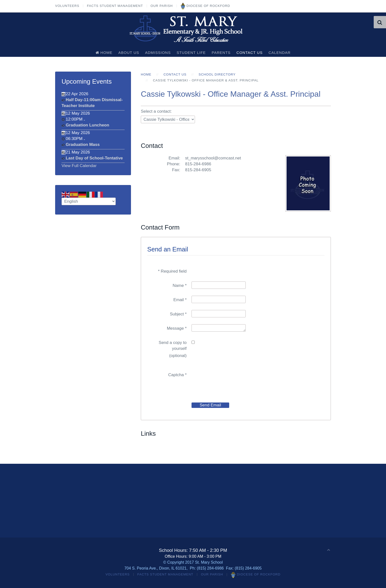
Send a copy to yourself (173, 346)
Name (180, 286)
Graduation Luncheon (88, 125)
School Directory (217, 74)
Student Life (191, 53)
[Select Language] (89, 201)
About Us (129, 53)
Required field (172, 271)
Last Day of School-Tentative (94, 158)
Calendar (280, 53)
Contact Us (250, 53)
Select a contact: (156, 111)
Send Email (210, 405)
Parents (221, 53)
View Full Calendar (79, 166)
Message (177, 328)
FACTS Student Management (115, 6)
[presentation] (229, 380)
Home (104, 53)
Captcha (177, 375)
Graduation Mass (83, 145)
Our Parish (162, 6)
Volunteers (67, 6)
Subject (178, 314)
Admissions (158, 53)
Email (180, 300)
